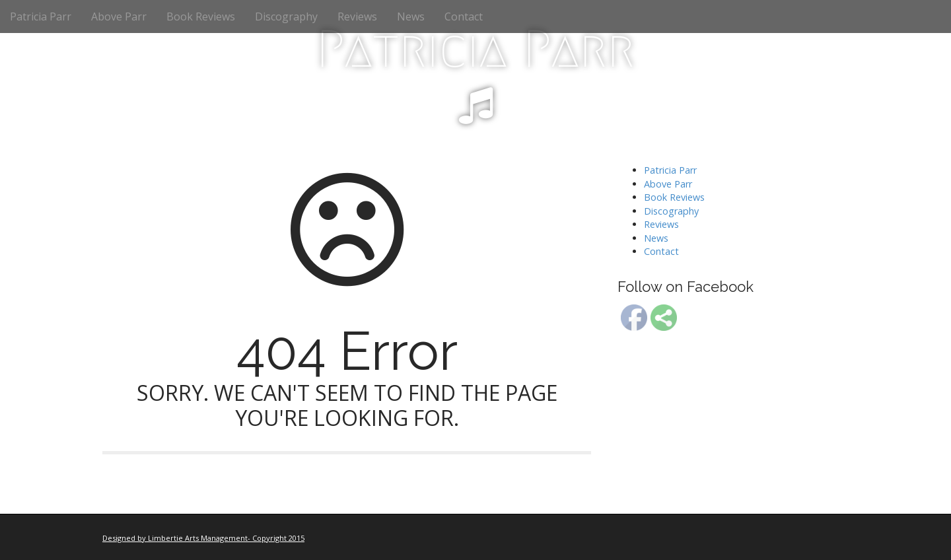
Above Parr (119, 17)
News (411, 17)
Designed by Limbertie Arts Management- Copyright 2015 (203, 538)
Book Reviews (201, 17)
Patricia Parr (41, 17)
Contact (464, 17)
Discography (286, 17)
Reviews (357, 17)
